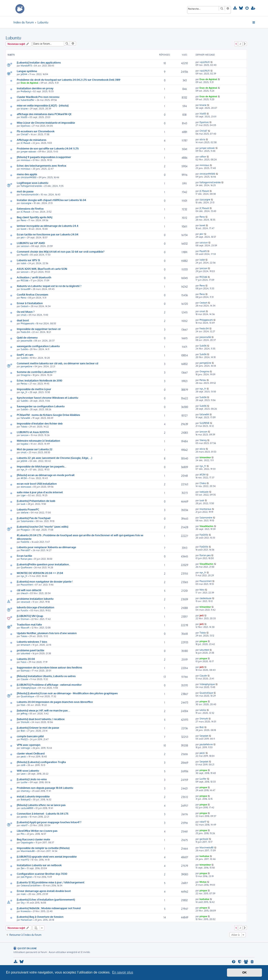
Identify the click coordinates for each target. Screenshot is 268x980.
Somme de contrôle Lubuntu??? (37, 372)
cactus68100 (27, 808)
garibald (204, 839)
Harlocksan (26, 920)
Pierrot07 (26, 550)
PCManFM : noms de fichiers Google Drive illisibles (48, 415)
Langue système (27, 71)
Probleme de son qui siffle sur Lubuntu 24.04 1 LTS (48, 148)
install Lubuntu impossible (33, 796)
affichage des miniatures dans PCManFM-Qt (44, 114)
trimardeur (205, 457)
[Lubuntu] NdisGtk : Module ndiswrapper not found (49, 908)
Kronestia (26, 911)
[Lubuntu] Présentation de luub (36, 501)
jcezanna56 (26, 341)
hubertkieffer (28, 100)
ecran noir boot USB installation (37, 484)
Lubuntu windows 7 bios (32, 642)
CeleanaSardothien (31, 885)
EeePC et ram (25, 355)
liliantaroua (205, 509)
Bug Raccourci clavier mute (33, 839)
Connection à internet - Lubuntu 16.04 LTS (43, 813)
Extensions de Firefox (30, 208)
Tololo (24, 427)
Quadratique (27, 696)
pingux (203, 641)
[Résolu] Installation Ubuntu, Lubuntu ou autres (46, 676)
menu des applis (27, 174)
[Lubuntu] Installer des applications (39, 62)
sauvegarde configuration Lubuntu (38, 346)
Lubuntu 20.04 (26, 659)
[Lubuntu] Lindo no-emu (32, 779)
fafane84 (25, 418)
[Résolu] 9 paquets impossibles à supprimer (44, 157)
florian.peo (26, 559)
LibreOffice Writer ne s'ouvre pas (37, 831)
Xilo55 (24, 117)
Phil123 (24, 739)
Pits (23, 834)
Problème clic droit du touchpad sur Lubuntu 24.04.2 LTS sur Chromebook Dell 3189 (69, 80)
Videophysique (28, 688)
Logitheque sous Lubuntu (32, 183)
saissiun (25, 246)
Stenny (203, 440)
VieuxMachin (206, 526)
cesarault (25, 602)
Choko (203, 483)
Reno (23, 220)
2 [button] (240, 44)
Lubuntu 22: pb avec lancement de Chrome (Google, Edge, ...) (54, 458)
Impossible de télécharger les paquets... (41, 466)
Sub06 (24, 349)
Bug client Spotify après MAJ (35, 217)
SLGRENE (204, 423)
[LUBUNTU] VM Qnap (30, 616)
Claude (24, 679)
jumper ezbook (28, 152)
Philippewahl (27, 323)
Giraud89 (26, 289)
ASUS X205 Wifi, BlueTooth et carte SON (42, 269)
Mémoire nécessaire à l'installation (38, 441)
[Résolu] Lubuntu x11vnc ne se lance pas (41, 805)
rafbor (203, 157)
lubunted (25, 653)
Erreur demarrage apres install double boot (44, 891)
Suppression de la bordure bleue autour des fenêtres (49, 667)
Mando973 (26, 66)
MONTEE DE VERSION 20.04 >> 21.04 (40, 573)
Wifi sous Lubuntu (28, 770)
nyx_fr (24, 392)
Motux (203, 882)
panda (24, 817)
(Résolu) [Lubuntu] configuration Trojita (41, 762)
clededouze (206, 598)
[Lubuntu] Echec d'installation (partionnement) (46, 899)
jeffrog (24, 714)
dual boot (23, 320)
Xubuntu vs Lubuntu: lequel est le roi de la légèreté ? (49, 286)
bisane (24, 109)
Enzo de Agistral (30, 83)
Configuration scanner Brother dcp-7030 (42, 874)
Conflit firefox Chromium (32, 294)
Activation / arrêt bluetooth (34, 277)
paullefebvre (206, 744)
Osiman (25, 619)
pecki (23, 757)
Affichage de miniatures (32, 140)
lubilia (203, 710)
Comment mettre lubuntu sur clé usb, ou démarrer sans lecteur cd (57, 363)
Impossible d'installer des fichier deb (40, 423)
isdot (23, 263)
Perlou (24, 384)
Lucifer (24, 782)
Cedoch (25, 306)
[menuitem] (235, 8)
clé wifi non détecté (29, 590)
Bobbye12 (26, 800)
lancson (25, 272)
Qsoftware (26, 567)
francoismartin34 (30, 195)
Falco (23, 662)
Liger (23, 495)
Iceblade (204, 492)
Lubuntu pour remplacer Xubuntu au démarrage (46, 547)
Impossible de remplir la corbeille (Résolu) (43, 848)
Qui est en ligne (27, 948)
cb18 (23, 765)
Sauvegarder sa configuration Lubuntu (41, 406)
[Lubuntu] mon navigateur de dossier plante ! (45, 581)
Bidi (23, 731)
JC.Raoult (25, 143)
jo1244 (24, 74)
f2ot (23, 705)
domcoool (26, 487)
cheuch (24, 593)
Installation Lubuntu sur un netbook (39, 865)
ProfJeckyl (26, 91)
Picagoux (25, 530)
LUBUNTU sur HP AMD (31, 243)
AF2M (24, 478)
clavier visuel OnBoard (31, 753)
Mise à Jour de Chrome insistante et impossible (46, 123)
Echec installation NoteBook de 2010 (39, 380)
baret (24, 229)
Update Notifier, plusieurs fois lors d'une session (47, 633)
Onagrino (26, 375)
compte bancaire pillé (30, 736)
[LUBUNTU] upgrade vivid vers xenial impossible (47, 856)
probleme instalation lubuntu (35, 599)
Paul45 (24, 255)
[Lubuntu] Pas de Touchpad (34, 518)
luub (23, 504)
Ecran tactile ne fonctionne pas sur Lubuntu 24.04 (48, 234)
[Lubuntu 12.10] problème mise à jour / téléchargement (51, 882)
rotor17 (24, 825)
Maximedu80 (28, 851)
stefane (25, 513)
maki (23, 894)
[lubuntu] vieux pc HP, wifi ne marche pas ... (43, 710)
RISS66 (24, 280)
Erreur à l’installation (30, 303)
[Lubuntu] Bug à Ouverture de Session (40, 917)
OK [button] (245, 972)
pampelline (26, 366)
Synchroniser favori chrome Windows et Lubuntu (47, 398)
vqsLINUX (205, 62)
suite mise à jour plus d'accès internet (40, 492)
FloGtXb (25, 542)
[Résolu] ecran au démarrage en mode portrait (46, 475)
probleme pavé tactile (30, 650)
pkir (23, 238)
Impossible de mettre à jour (34, 389)
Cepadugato (27, 842)
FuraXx (24, 610)
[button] (245, 44)
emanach (25, 645)
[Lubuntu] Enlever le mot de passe (38, 728)
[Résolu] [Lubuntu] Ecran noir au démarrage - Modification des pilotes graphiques (67, 693)
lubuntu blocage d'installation (35, 607)
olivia (202, 139)
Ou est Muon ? (26, 312)
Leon (23, 774)
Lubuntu (13, 38)
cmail (24, 315)
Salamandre (27, 521)
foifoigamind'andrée (31, 186)
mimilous (26, 160)
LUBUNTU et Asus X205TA (33, 432)
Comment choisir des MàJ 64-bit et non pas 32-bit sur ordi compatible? (61, 251)
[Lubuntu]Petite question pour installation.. (43, 564)
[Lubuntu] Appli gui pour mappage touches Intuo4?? (49, 822)
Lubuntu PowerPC (28, 509)
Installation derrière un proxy (35, 88)
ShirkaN (25, 722)
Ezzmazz (25, 671)
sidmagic (25, 748)
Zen (23, 868)
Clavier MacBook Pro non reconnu (38, 97)
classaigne (26, 203)
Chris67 (25, 134)
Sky (23, 903)
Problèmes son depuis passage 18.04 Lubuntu (45, 788)
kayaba (24, 444)
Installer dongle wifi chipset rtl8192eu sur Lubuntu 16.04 (51, 200)
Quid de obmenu (27, 337)
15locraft (25, 628)
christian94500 (29, 177)
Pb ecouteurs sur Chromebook (36, 131)
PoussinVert (27, 585)
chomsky (25, 791)
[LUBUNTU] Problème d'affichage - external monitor (49, 685)
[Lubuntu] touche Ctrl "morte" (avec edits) (43, 526)
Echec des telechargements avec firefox (41, 165)
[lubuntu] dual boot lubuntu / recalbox (41, 719)
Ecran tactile (24, 556)
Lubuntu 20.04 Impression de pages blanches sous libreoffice (55, 702)
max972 (25, 860)
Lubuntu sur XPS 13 (28, 260)
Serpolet (204, 736)
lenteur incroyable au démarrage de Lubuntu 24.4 (48, 226)
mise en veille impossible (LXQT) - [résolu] (43, 105)
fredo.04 (25, 332)
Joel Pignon (26, 877)
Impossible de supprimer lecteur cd (39, 329)
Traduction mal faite (29, 624)
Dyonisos (25, 126)
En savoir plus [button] (123, 972)
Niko (202, 590)
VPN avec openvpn (29, 745)
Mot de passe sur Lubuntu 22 (35, 449)
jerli (202, 615)
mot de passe (25, 191)
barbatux (204, 856)
